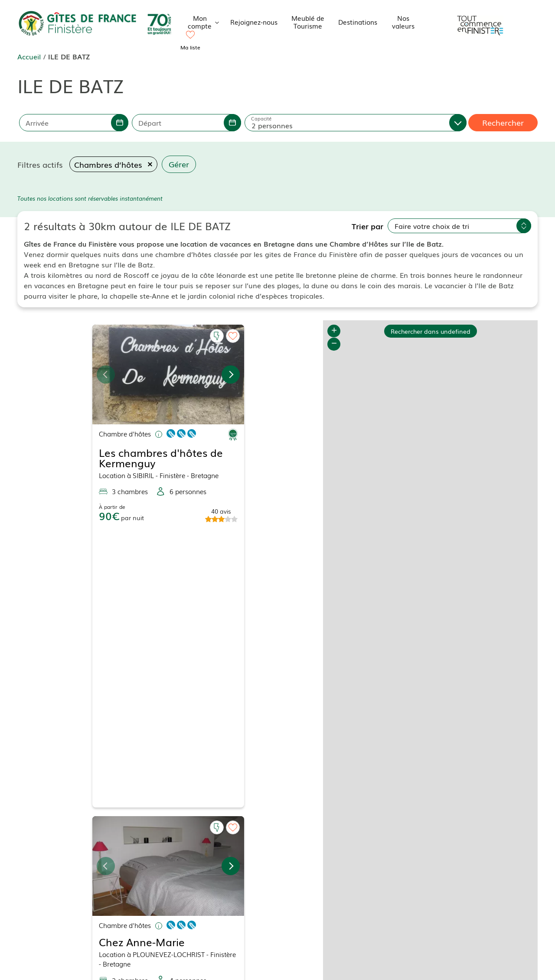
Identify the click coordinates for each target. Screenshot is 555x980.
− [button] (334, 344)
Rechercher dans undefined (431, 323)
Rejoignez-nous (254, 22)
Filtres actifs (40, 164)
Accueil (29, 56)
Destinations (358, 22)
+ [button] (334, 331)
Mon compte (206, 22)
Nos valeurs (403, 22)
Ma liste (190, 47)
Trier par (367, 226)
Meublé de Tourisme (308, 22)
